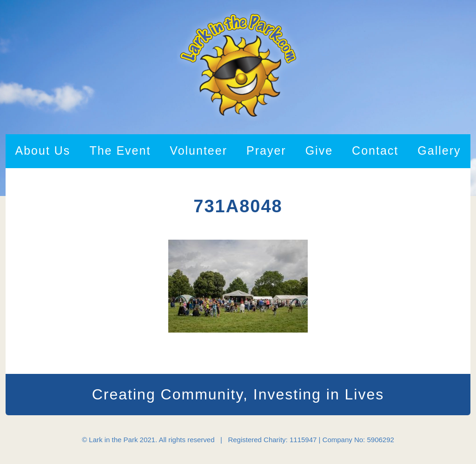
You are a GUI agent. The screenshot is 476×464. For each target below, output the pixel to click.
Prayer (266, 150)
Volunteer (198, 150)
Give (319, 150)
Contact (375, 150)
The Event (120, 150)
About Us (43, 150)
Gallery (439, 150)
